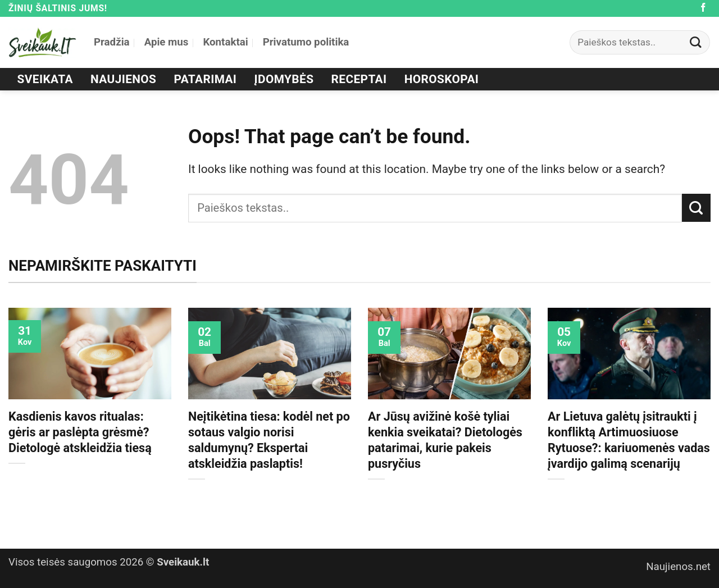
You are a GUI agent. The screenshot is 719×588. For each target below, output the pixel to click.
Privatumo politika (306, 42)
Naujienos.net (678, 567)
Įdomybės (284, 79)
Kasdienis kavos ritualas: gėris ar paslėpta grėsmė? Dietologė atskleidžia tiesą (80, 432)
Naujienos (123, 79)
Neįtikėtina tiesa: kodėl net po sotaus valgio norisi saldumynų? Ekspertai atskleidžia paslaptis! (269, 440)
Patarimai (206, 79)
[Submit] (696, 42)
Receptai (359, 79)
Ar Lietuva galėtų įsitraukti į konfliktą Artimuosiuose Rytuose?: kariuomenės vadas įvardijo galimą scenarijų (629, 440)
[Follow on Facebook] (703, 8)
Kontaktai (225, 42)
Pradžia (112, 42)
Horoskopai (442, 79)
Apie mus (167, 42)
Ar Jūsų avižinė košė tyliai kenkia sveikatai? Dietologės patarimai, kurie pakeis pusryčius (445, 440)
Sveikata (45, 79)
